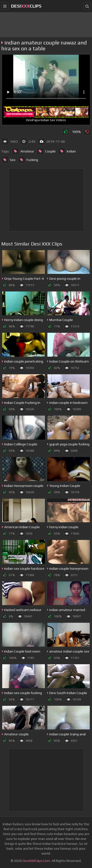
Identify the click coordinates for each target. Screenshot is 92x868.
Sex (8, 160)
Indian (67, 151)
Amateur (23, 151)
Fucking (28, 160)
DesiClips (26, 6)
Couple (46, 151)
